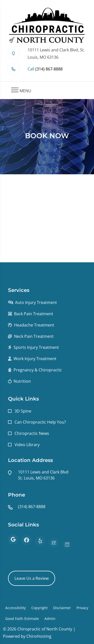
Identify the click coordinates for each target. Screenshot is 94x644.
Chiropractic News (32, 433)
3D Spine (23, 411)
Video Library (27, 445)
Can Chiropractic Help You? (40, 422)
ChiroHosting (39, 636)
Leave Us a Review (32, 578)
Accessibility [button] (16, 608)
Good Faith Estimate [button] (22, 619)
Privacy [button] (82, 608)
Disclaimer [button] (62, 608)
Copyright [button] (39, 608)
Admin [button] (50, 619)
